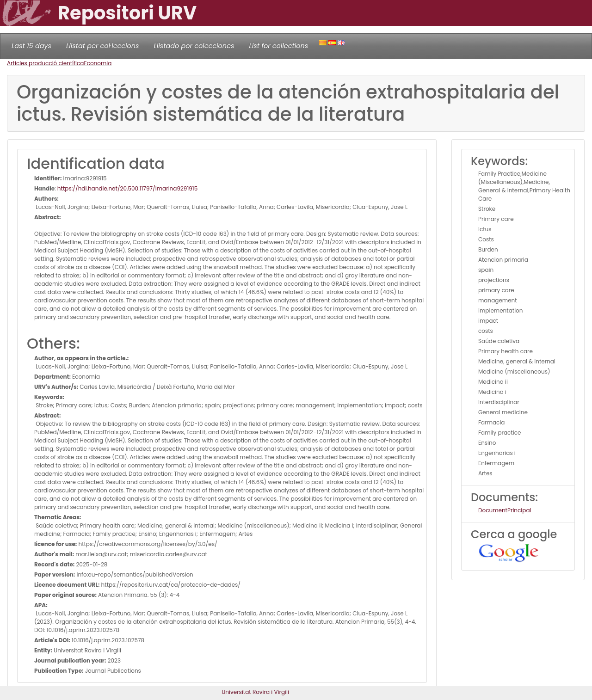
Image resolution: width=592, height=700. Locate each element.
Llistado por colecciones (194, 46)
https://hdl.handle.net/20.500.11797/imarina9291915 (127, 188)
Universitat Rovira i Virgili (255, 692)
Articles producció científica (45, 63)
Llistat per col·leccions (103, 46)
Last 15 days (31, 46)
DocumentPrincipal (505, 510)
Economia (98, 63)
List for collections (278, 46)
